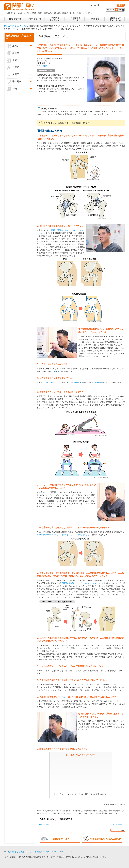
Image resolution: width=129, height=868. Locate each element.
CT (54, 371)
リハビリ (64, 697)
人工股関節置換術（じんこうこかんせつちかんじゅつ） (82, 583)
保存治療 (50, 382)
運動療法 (97, 382)
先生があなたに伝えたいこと (15, 26)
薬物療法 (78, 382)
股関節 (45, 66)
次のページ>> (118, 824)
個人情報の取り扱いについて (46, 852)
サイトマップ (67, 852)
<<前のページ (44, 824)
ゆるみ (87, 684)
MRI (58, 371)
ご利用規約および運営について (19, 852)
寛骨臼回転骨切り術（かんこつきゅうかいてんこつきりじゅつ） (62, 535)
